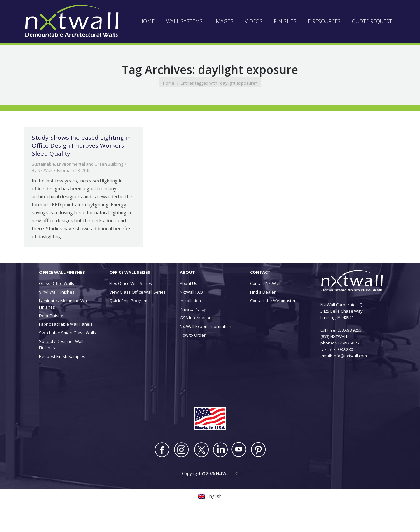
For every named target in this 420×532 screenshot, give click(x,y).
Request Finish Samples (62, 376)
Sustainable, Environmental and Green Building (77, 183)
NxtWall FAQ (191, 311)
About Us (189, 303)
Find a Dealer (263, 311)
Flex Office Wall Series (131, 303)
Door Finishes (52, 335)
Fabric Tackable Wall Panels (66, 344)
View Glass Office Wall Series (138, 311)
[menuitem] (79, 10)
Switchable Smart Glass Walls (68, 352)
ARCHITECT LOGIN (210, 10)
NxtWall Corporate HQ (342, 324)
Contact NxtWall (265, 303)
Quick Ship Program (128, 320)
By (42, 190)
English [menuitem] (82, 9)
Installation (190, 320)
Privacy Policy (193, 329)
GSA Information (196, 337)
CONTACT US (302, 10)
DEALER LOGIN (243, 10)
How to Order (193, 354)
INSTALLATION (273, 10)
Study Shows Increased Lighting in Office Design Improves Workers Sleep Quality (81, 165)
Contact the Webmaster (273, 320)
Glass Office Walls (57, 303)
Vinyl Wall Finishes (57, 311)
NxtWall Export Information (206, 346)
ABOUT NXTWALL (173, 10)
